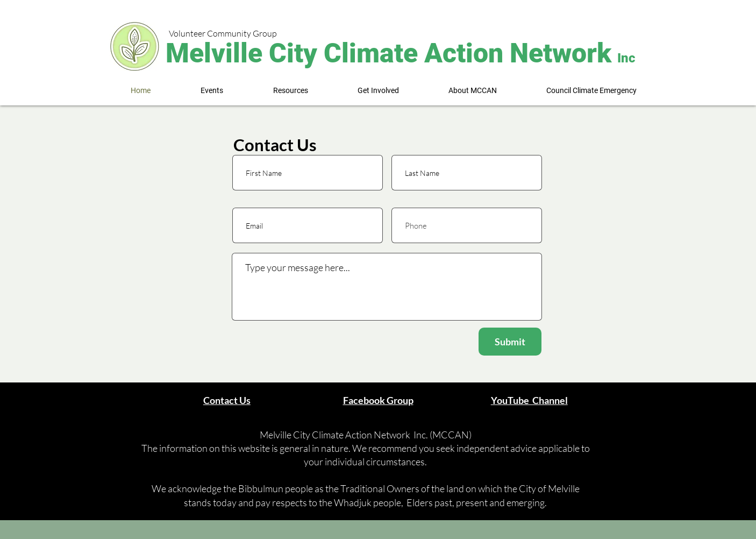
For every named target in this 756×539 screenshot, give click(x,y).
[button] (212, 91)
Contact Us (227, 400)
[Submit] (510, 342)
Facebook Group (378, 400)
